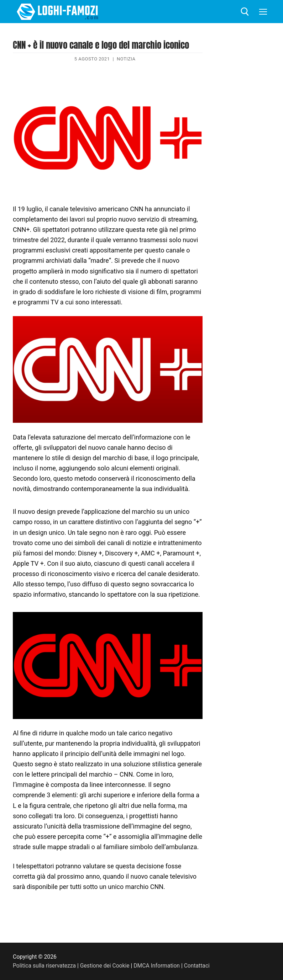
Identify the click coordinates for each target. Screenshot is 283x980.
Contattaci (198, 966)
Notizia (126, 59)
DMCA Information (157, 966)
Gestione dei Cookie (105, 966)
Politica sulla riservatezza (44, 966)
